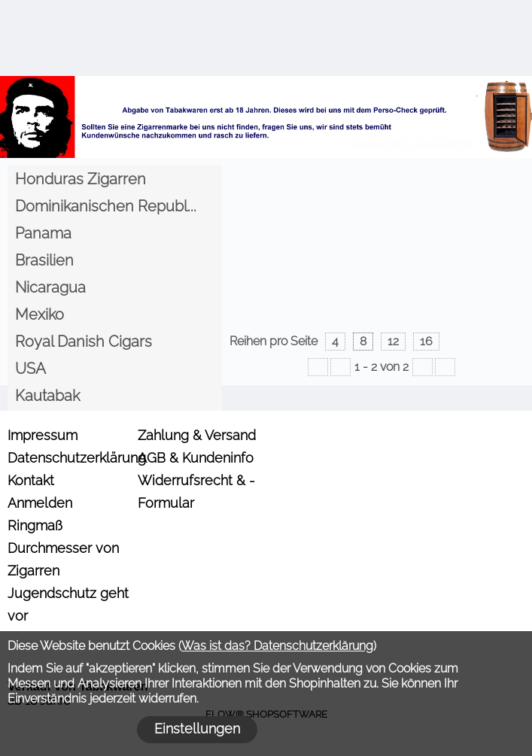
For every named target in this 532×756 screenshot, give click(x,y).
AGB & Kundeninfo (196, 458)
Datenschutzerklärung (70, 458)
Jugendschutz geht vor (68, 604)
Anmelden (40, 503)
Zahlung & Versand (197, 435)
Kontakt (31, 480)
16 (426, 341)
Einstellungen (197, 729)
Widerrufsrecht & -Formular (196, 492)
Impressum (43, 435)
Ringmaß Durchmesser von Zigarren (63, 548)
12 (393, 341)
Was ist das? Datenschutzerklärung (277, 646)
